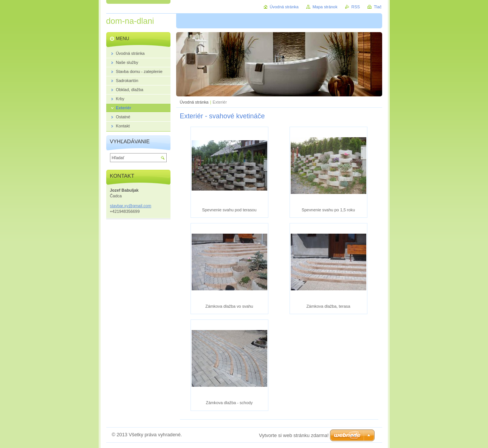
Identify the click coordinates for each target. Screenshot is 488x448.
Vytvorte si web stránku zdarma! (294, 435)
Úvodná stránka (194, 102)
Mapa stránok (325, 7)
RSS (356, 7)
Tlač (378, 7)
